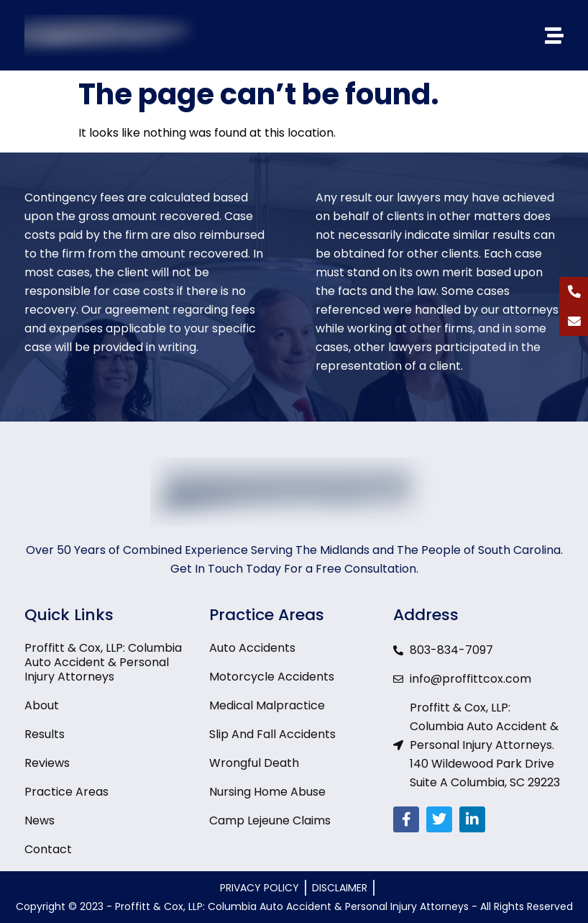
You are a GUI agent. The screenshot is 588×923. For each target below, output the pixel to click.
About (42, 706)
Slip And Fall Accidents (272, 735)
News (40, 821)
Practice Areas (66, 792)
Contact (48, 850)
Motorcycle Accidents (272, 677)
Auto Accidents (252, 648)
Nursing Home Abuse (267, 792)
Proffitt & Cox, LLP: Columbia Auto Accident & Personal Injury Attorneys (103, 663)
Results (45, 735)
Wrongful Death (254, 763)
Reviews (47, 763)
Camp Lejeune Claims (270, 821)
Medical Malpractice (267, 706)
